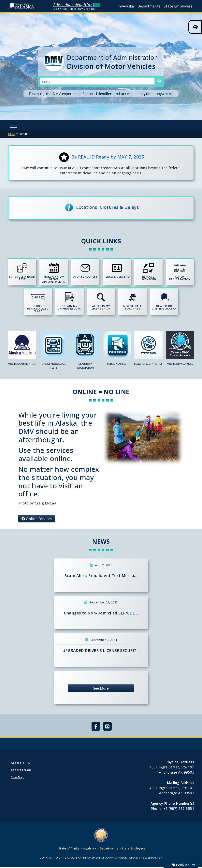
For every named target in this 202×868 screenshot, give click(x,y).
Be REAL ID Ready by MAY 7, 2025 (108, 157)
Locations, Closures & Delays (108, 207)
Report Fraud (21, 771)
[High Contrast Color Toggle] (195, 27)
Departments (149, 6)
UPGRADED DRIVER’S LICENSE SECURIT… (101, 651)
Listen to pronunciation (97, 5)
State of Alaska (22, 6)
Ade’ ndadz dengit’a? (73, 5)
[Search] (159, 81)
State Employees (178, 6)
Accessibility (21, 764)
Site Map (18, 778)
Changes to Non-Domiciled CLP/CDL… (101, 614)
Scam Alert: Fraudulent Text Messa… (101, 577)
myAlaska (126, 6)
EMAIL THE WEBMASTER (146, 859)
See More (101, 689)
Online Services (37, 520)
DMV (11, 134)
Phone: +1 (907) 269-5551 (172, 810)
